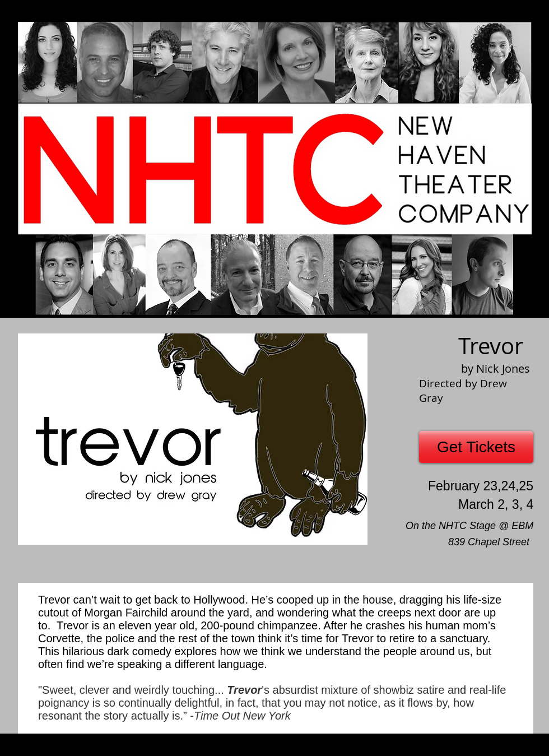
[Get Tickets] (476, 447)
